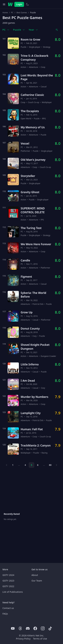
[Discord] (28, 628)
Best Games (22, 13)
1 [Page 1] (13, 465)
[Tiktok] (50, 628)
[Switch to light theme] (27, 4)
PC (12, 13)
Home (5, 13)
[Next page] (56, 465)
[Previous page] (7, 465)
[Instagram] (43, 628)
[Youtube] (13, 628)
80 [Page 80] (50, 465)
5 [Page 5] (31, 465)
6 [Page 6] (38, 465)
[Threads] (20, 628)
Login (19, 4)
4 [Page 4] (25, 465)
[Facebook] (35, 628)
